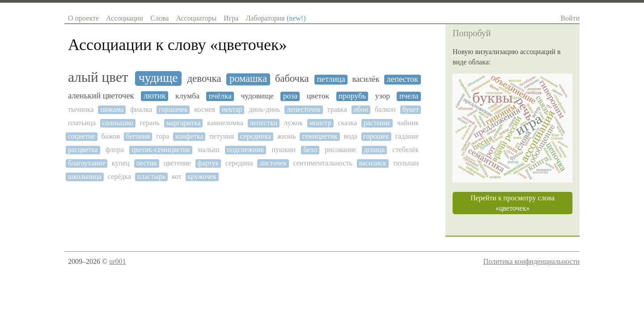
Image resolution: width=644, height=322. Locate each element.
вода (350, 136)
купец (121, 163)
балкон (385, 109)
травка (337, 109)
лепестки (264, 123)
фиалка (141, 109)
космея (205, 109)
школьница (85, 176)
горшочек (173, 109)
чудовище (257, 96)
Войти (570, 18)
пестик (146, 163)
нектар (232, 109)
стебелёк (405, 150)
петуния (222, 136)
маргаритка (184, 123)
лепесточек (304, 109)
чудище (158, 78)
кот (177, 176)
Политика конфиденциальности (531, 261)
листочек (273, 163)
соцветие (82, 136)
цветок (318, 96)
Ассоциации (125, 18)
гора (163, 136)
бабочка (292, 79)
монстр (320, 123)
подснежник (245, 150)
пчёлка (220, 96)
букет (410, 109)
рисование (340, 150)
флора (115, 150)
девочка (204, 78)
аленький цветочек (101, 96)
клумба (187, 96)
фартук (208, 163)
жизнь (287, 136)
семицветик (320, 136)
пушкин (284, 150)
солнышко (117, 123)
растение (377, 123)
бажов (111, 136)
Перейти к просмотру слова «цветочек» (513, 203)
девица (374, 150)
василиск (373, 163)
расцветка (83, 150)
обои (361, 109)
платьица (82, 123)
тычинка (81, 109)
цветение (177, 163)
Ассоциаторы (196, 18)
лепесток (402, 79)
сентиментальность (322, 163)
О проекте (83, 18)
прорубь (352, 96)
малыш (208, 150)
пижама (112, 109)
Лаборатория (275, 18)
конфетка (189, 136)
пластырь (152, 176)
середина (239, 163)
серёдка (119, 176)
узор (383, 96)
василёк (366, 79)
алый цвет (98, 77)
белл (310, 150)
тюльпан (406, 163)
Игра (231, 18)
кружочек (202, 176)
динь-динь (264, 109)
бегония (138, 136)
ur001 (117, 261)
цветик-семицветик (161, 150)
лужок (293, 123)
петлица (331, 79)
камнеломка (225, 123)
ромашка (248, 79)
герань (150, 123)
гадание (407, 136)
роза (290, 96)
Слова (159, 18)
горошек (376, 136)
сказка (347, 123)
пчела (409, 96)
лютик (155, 96)
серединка (256, 136)
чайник (408, 123)
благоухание (87, 163)
